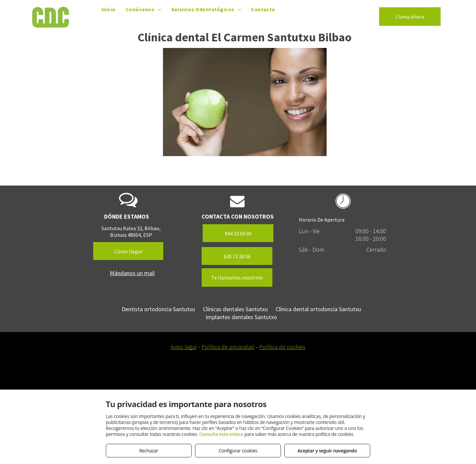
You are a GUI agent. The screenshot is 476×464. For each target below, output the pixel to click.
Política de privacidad (228, 347)
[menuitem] (109, 9)
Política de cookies (282, 347)
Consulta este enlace (221, 434)
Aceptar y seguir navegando (327, 451)
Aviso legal (184, 347)
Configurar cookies (238, 451)
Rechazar (149, 451)
